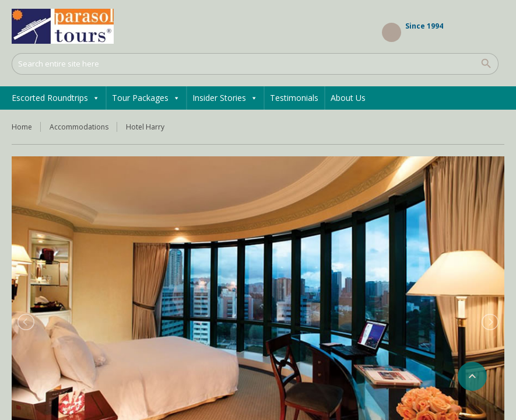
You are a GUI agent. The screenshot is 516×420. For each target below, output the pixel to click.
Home (22, 127)
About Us (348, 98)
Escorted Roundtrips (56, 98)
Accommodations (79, 127)
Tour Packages (146, 98)
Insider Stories (225, 98)
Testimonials (294, 98)
